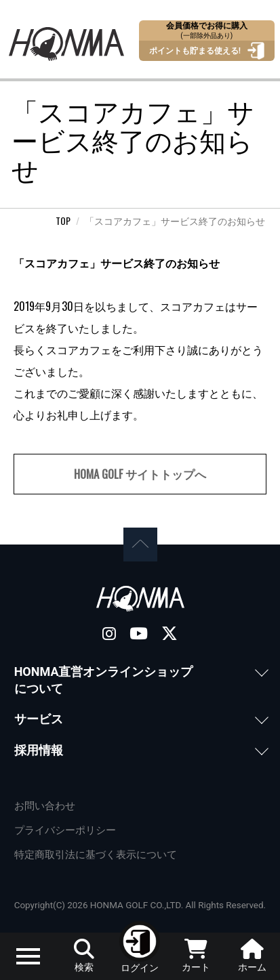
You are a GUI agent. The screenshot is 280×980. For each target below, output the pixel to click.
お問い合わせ (45, 806)
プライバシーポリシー (65, 830)
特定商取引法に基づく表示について (96, 855)
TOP (63, 220)
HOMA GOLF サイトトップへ (140, 474)
